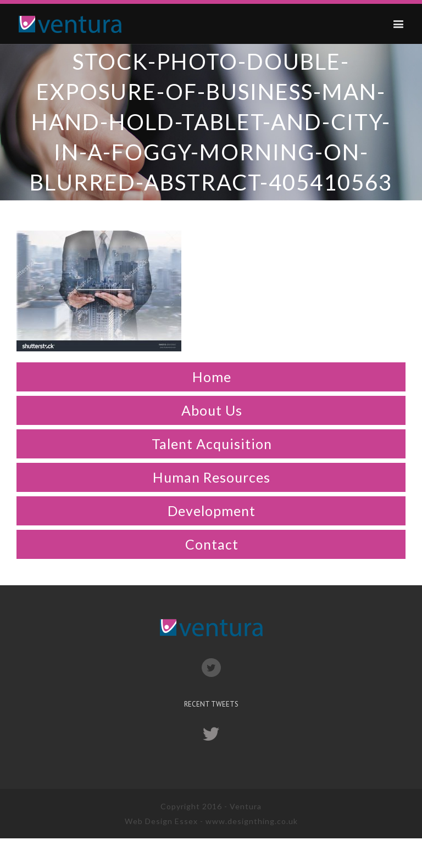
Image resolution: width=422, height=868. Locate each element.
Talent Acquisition (212, 444)
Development (212, 511)
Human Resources (212, 477)
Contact (212, 544)
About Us (212, 410)
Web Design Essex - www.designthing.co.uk (211, 821)
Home (212, 377)
